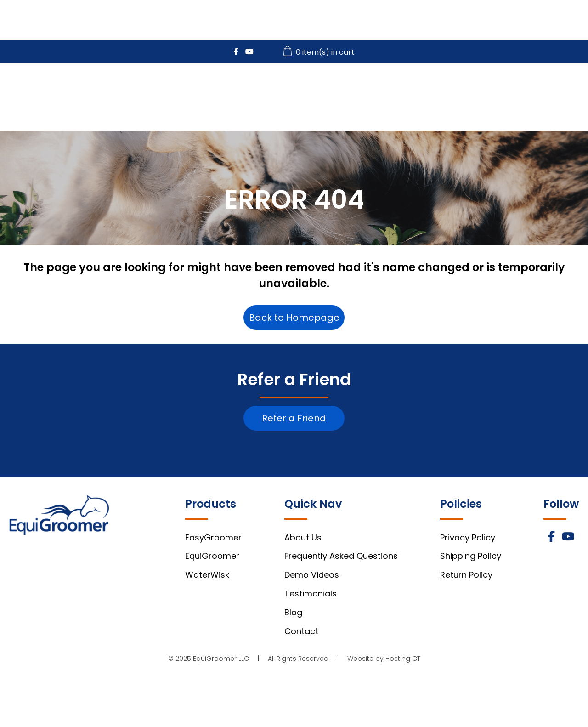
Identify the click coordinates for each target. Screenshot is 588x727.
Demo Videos (312, 575)
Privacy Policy (468, 537)
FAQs (530, 88)
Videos (492, 88)
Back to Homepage (294, 318)
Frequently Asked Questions (341, 556)
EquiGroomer (379, 88)
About (566, 88)
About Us (303, 537)
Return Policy (466, 575)
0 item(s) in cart (320, 52)
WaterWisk (442, 88)
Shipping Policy (471, 556)
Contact (301, 631)
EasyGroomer (310, 88)
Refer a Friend (294, 418)
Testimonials (311, 594)
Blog (293, 612)
